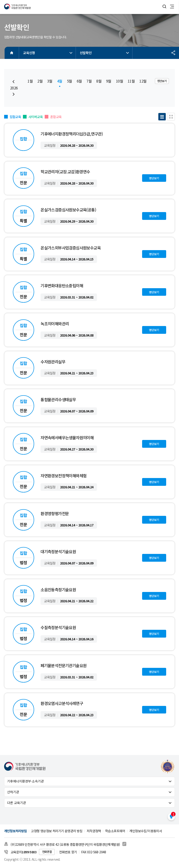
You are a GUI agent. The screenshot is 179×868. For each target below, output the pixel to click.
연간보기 (162, 81)
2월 (40, 81)
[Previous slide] (14, 82)
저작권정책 (94, 831)
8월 (99, 81)
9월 (109, 81)
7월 (89, 81)
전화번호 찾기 (68, 852)
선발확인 (105, 53)
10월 (120, 81)
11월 (131, 81)
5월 (70, 81)
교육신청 (48, 53)
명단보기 (154, 178)
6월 (79, 81)
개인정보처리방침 (15, 831)
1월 (30, 81)
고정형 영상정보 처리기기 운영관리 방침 (57, 831)
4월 (60, 81)
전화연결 (47, 852)
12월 (143, 81)
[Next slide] (14, 94)
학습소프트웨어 (115, 831)
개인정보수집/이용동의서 (146, 831)
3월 (50, 81)
